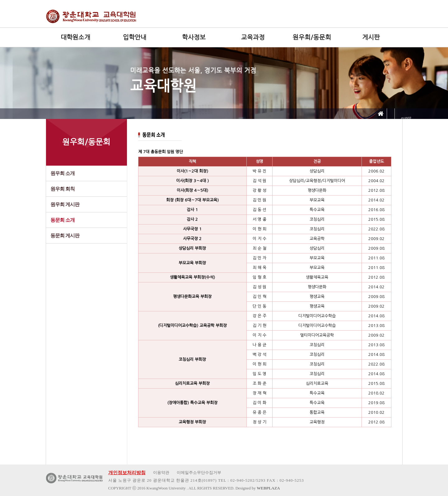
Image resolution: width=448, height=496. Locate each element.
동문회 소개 (63, 220)
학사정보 (194, 37)
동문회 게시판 (65, 236)
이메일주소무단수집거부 (199, 472)
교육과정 (253, 37)
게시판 (371, 37)
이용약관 (161, 472)
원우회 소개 (63, 173)
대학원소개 (75, 37)
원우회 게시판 (65, 204)
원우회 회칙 (63, 189)
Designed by (258, 488)
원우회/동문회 (312, 37)
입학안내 (135, 37)
